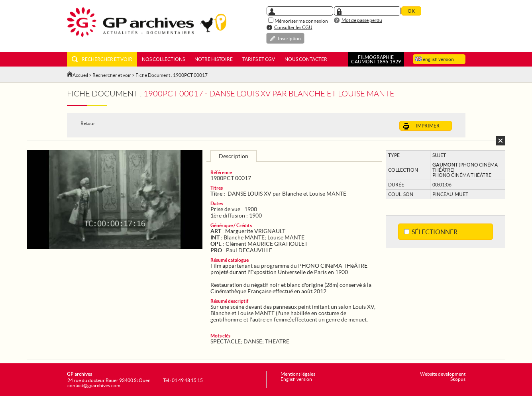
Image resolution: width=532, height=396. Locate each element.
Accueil (80, 75)
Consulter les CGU (293, 27)
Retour (88, 123)
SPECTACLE (226, 341)
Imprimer (421, 126)
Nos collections (163, 59)
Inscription (289, 38)
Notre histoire (214, 59)
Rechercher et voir (102, 59)
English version (296, 379)
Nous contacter (306, 59)
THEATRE (277, 341)
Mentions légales (298, 374)
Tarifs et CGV (259, 59)
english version (435, 59)
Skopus (458, 379)
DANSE (253, 341)
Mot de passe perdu (362, 20)
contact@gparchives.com (94, 385)
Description (234, 156)
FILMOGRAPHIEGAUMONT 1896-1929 (376, 59)
